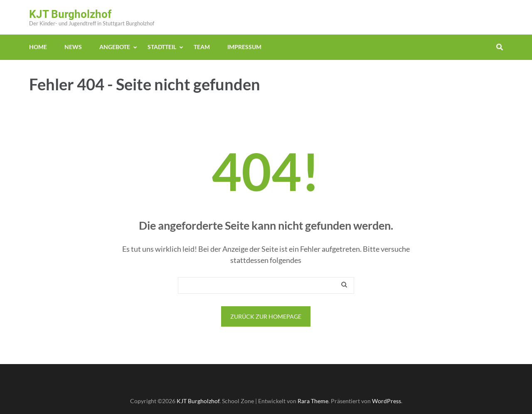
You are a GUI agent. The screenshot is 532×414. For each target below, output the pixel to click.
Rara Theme (313, 401)
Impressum (244, 47)
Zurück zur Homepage (266, 316)
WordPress (387, 401)
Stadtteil (162, 47)
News (73, 47)
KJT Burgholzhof (70, 14)
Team (202, 47)
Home (38, 47)
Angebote (115, 47)
